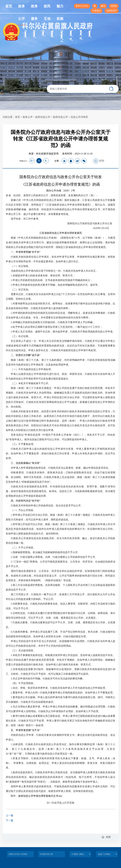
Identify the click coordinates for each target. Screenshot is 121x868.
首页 (9, 6)
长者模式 (96, 11)
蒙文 (103, 6)
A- (46, 161)
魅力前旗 (60, 12)
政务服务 (34, 12)
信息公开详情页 (79, 117)
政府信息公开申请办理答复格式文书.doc (40, 796)
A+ (32, 161)
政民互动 (47, 12)
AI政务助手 (112, 11)
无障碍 (114, 6)
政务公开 (22, 12)
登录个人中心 (82, 6)
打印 (99, 161)
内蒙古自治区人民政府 (18, 854)
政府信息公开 (43, 117)
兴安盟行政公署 (46, 854)
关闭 (108, 837)
